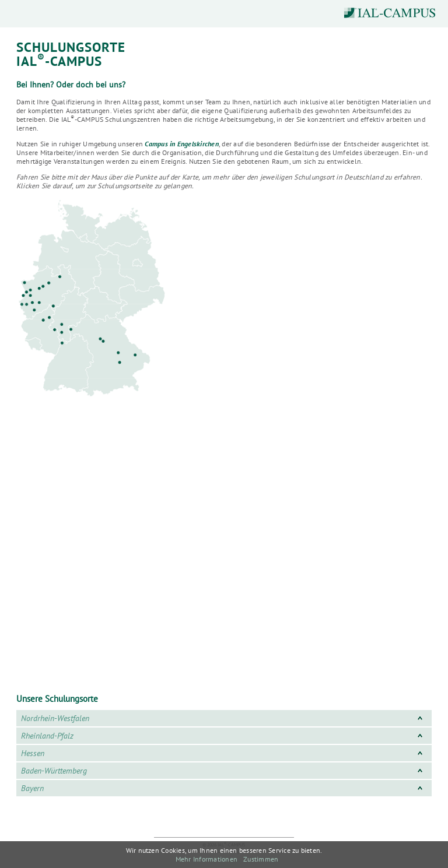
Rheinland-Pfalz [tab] (224, 736)
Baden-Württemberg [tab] (224, 771)
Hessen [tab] (224, 753)
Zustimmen (261, 859)
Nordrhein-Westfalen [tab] (224, 718)
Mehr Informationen (206, 859)
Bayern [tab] (224, 788)
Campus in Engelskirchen (182, 144)
